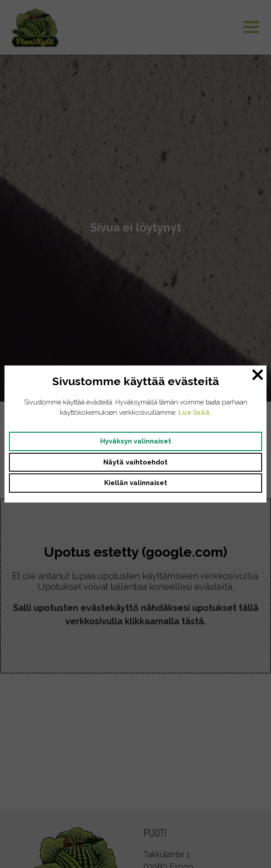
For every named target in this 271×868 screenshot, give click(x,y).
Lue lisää (194, 413)
